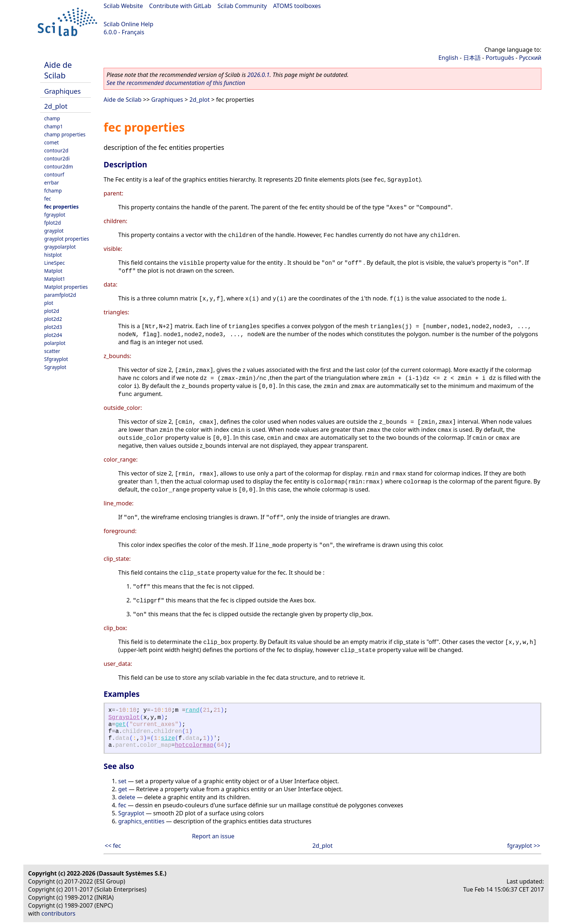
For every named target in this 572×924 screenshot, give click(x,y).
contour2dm (59, 166)
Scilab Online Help (128, 24)
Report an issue (213, 836)
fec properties (61, 207)
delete (127, 797)
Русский (530, 58)
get (121, 725)
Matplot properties (66, 287)
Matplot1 (55, 279)
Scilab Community (242, 6)
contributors (59, 913)
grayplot (54, 231)
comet (51, 142)
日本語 (472, 58)
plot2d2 (53, 319)
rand (192, 710)
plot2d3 (53, 327)
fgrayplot (55, 215)
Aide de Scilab (58, 70)
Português (500, 58)
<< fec (113, 846)
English (448, 58)
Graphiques (62, 91)
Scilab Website (123, 6)
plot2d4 (53, 335)
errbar (52, 183)
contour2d (56, 150)
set (122, 781)
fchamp (53, 191)
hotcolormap (194, 745)
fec (48, 199)
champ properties (65, 134)
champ (52, 118)
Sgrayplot (55, 367)
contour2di (57, 158)
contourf (54, 174)
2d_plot (56, 106)
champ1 (53, 126)
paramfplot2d (60, 295)
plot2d (52, 311)
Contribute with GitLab (180, 6)
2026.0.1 (258, 75)
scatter (52, 351)
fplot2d (53, 223)
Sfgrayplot (56, 359)
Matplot (53, 271)
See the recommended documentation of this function (176, 83)
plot (49, 303)
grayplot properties (67, 239)
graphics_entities (141, 821)
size (168, 738)
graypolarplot (60, 247)
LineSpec (55, 263)
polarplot (55, 343)
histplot (53, 255)
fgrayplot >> (524, 846)
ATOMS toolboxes (297, 6)
